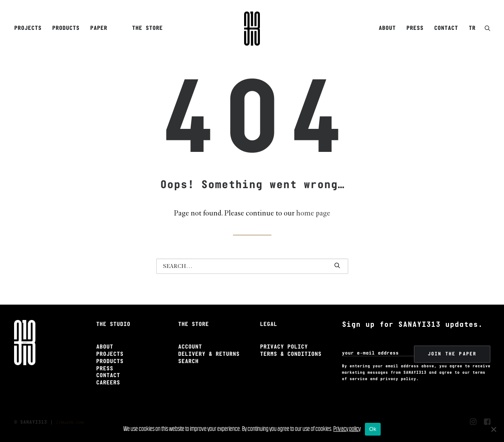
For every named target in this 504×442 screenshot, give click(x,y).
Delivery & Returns (209, 354)
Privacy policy (347, 429)
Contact (446, 28)
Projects (28, 28)
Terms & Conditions (291, 354)
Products (66, 28)
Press (415, 28)
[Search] (252, 266)
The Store (147, 28)
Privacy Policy (284, 347)
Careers (108, 383)
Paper (99, 28)
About (387, 28)
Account (190, 347)
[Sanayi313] (252, 29)
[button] (487, 29)
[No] (493, 429)
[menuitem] (29, 29)
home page (313, 213)
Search (188, 362)
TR (472, 28)
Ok (373, 429)
